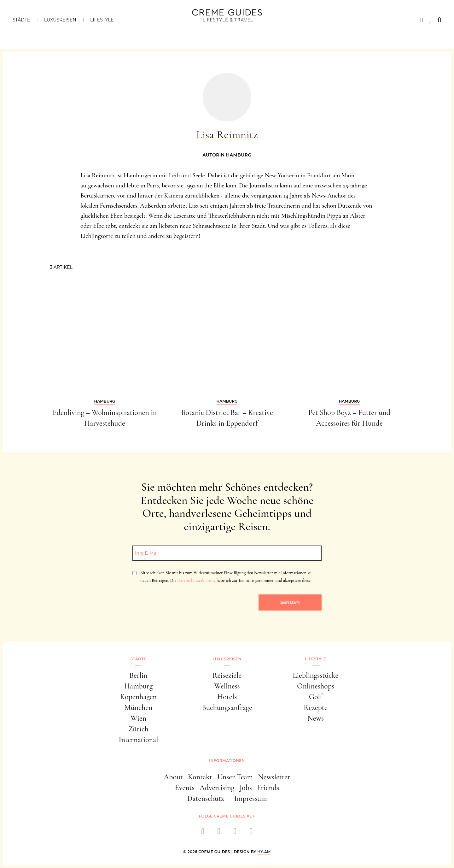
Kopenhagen (138, 697)
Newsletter (274, 777)
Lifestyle (102, 20)
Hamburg (138, 686)
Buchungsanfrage (227, 708)
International (139, 740)
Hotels (227, 697)
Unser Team (235, 777)
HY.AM (264, 852)
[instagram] (219, 833)
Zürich (138, 729)
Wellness (227, 686)
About (173, 777)
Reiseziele (227, 675)
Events (185, 788)
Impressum (251, 798)
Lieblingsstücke (316, 675)
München (139, 708)
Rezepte (316, 708)
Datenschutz (206, 798)
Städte (21, 20)
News (316, 718)
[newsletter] (251, 833)
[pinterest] (235, 833)
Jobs (246, 788)
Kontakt (200, 777)
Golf (316, 697)
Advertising (217, 788)
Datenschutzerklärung (196, 580)
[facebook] (203, 833)
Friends (268, 788)
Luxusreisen (60, 20)
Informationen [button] (227, 761)
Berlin (138, 675)
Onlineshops (316, 686)
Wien (138, 718)
